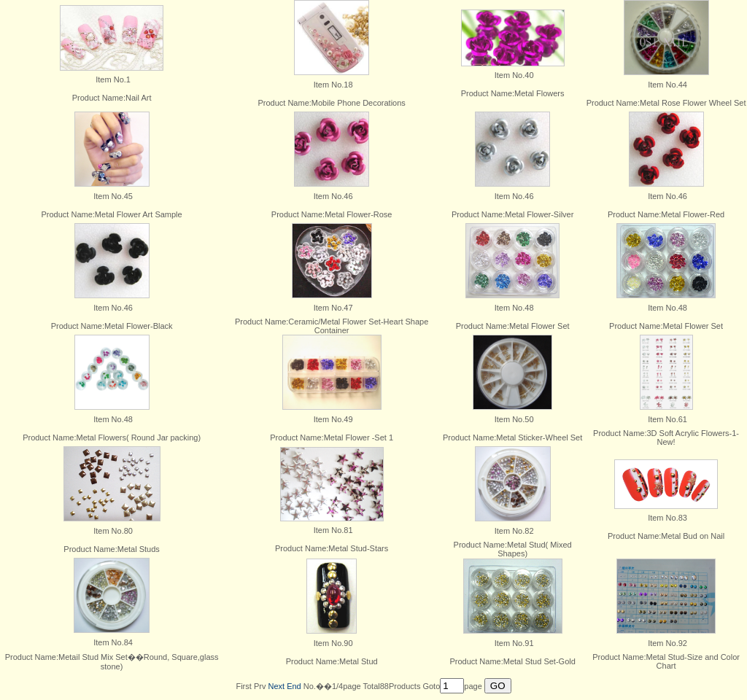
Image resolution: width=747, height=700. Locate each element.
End (294, 686)
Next (276, 686)
